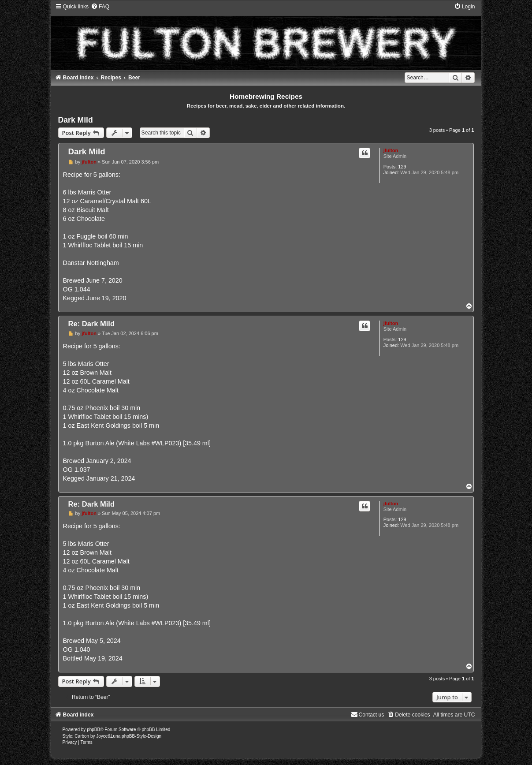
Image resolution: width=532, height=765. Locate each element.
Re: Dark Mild (91, 324)
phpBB (93, 730)
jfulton (391, 150)
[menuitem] (100, 7)
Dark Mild (76, 120)
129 (402, 167)
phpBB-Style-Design (141, 736)
